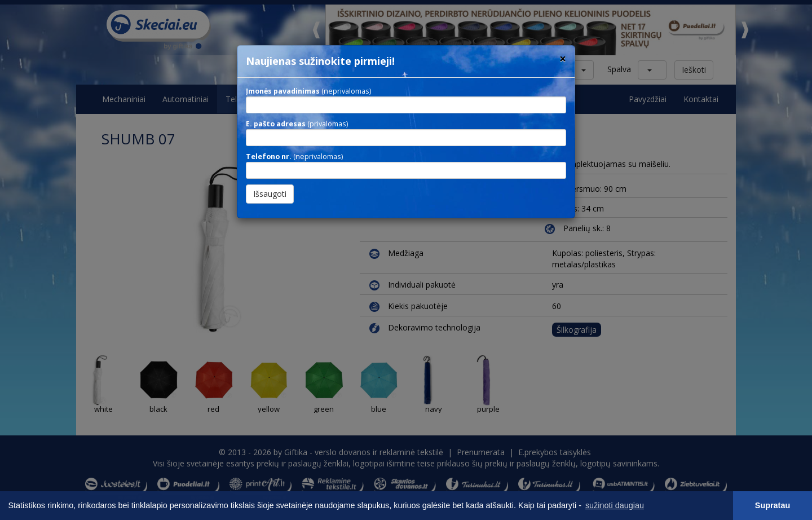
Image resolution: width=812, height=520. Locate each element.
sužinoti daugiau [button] (615, 505)
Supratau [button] (773, 505)
